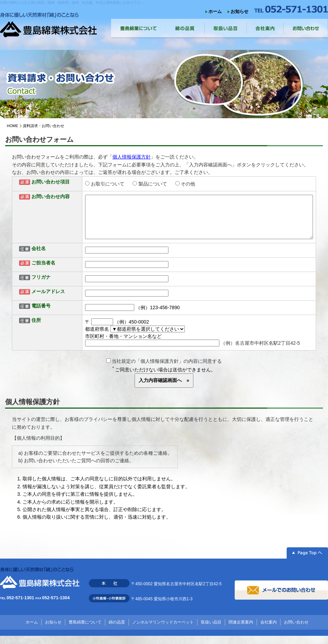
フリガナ (41, 285)
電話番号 (41, 314)
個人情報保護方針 (132, 157)
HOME (12, 126)
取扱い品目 (211, 630)
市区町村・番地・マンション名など (123, 344)
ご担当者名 (43, 271)
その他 (188, 184)
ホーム (215, 11)
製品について (153, 184)
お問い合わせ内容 (51, 196)
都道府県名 (97, 337)
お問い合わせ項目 (51, 182)
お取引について (108, 184)
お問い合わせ (296, 630)
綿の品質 (117, 630)
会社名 (39, 257)
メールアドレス (48, 300)
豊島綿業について (85, 630)
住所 (36, 328)
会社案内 (269, 630)
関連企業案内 (241, 630)
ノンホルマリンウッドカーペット (163, 630)
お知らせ (240, 11)
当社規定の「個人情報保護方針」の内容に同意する (164, 369)
